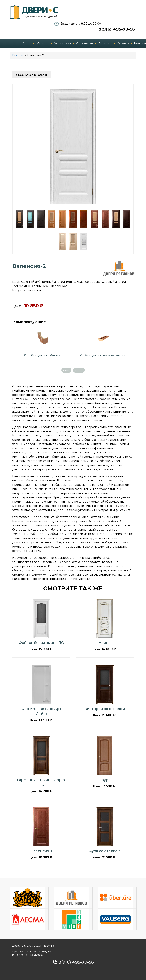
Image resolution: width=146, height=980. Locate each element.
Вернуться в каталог (32, 75)
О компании (23, 45)
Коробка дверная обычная (43, 355)
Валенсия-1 (41, 851)
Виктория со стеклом (105, 709)
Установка (63, 43)
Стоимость (84, 43)
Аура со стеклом (105, 851)
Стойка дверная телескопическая (103, 355)
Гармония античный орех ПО (41, 782)
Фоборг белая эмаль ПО (41, 643)
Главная (18, 55)
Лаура (105, 780)
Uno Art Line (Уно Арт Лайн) (41, 711)
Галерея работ (105, 45)
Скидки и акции (123, 45)
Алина (105, 643)
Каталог (43, 43)
